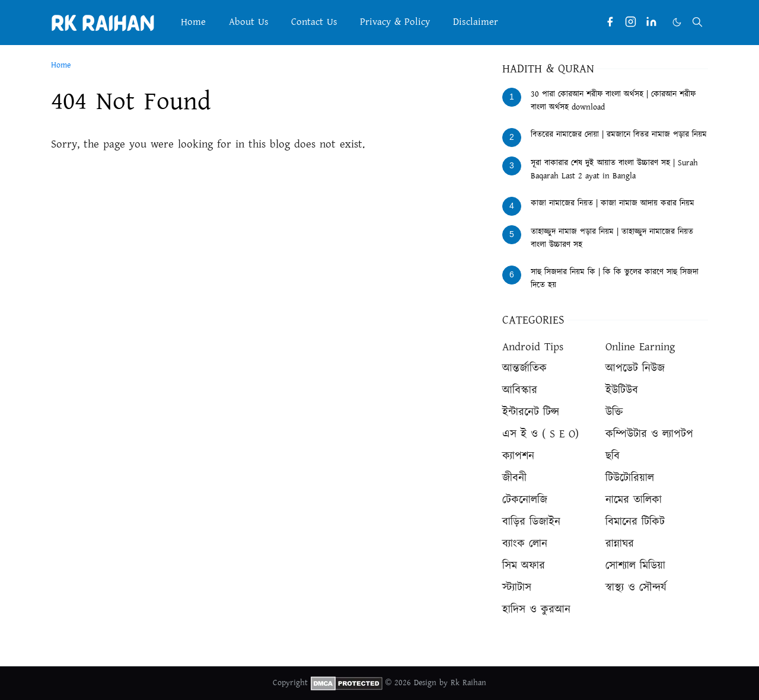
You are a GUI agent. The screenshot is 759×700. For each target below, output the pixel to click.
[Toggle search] (697, 22)
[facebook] (610, 22)
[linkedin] (651, 22)
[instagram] (631, 22)
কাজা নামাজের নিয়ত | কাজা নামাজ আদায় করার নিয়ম (613, 203)
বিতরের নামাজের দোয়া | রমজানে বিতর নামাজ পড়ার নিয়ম (619, 135)
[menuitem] (193, 22)
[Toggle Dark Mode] (677, 22)
